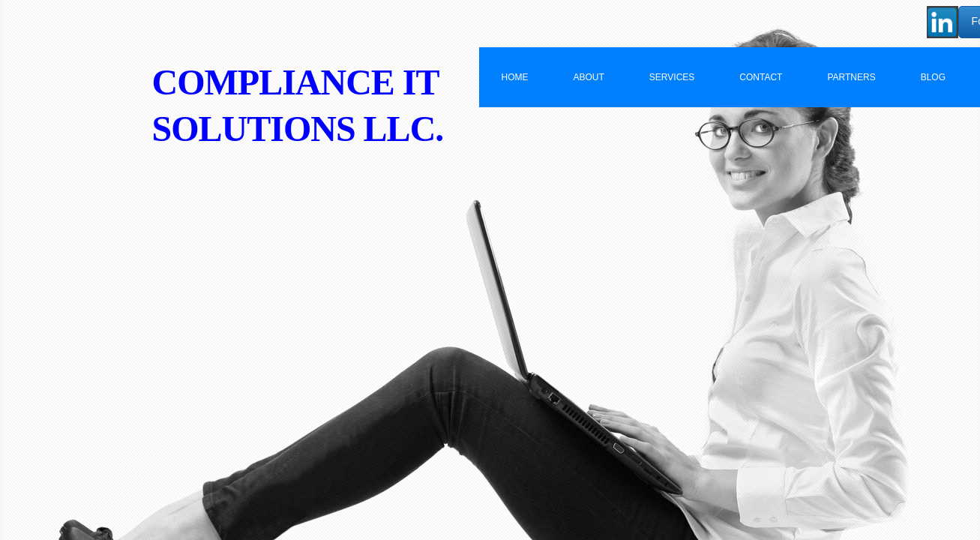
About (589, 77)
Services (672, 77)
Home (515, 77)
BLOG (933, 77)
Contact (761, 77)
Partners (851, 77)
